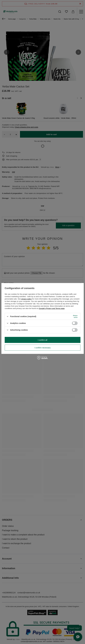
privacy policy (26, 299)
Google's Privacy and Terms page (52, 308)
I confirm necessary (42, 348)
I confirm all (43, 340)
